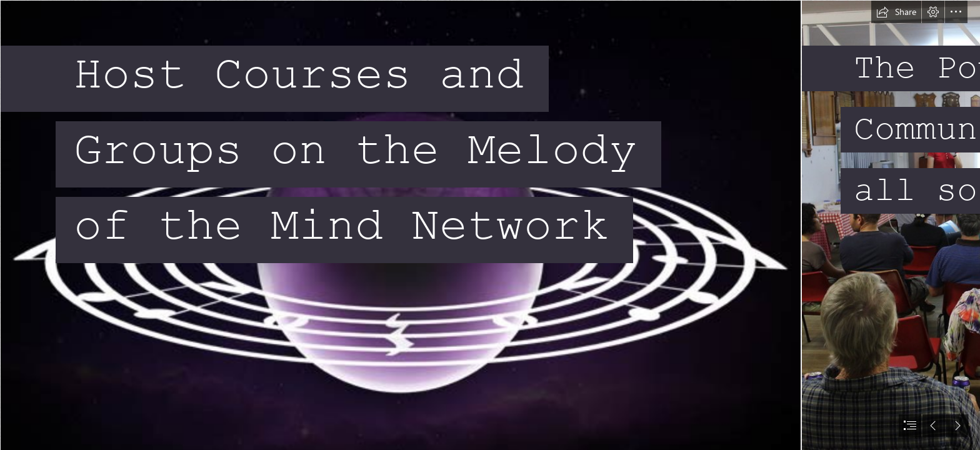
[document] (490, 225)
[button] (896, 12)
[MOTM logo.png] (400, 225)
